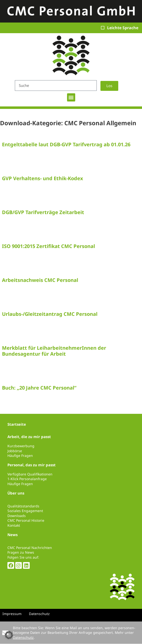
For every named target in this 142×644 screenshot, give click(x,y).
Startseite (17, 424)
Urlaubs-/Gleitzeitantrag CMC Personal (50, 314)
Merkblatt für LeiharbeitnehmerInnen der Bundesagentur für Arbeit (54, 351)
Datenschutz (23, 637)
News (12, 535)
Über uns (16, 493)
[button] (71, 97)
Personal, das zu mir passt (32, 465)
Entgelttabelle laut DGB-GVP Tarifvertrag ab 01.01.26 (66, 144)
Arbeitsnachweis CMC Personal (40, 280)
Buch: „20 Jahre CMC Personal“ (39, 388)
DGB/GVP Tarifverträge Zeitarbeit (43, 212)
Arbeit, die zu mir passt (29, 437)
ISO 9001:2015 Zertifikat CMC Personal (48, 246)
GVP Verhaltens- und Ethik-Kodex (43, 178)
